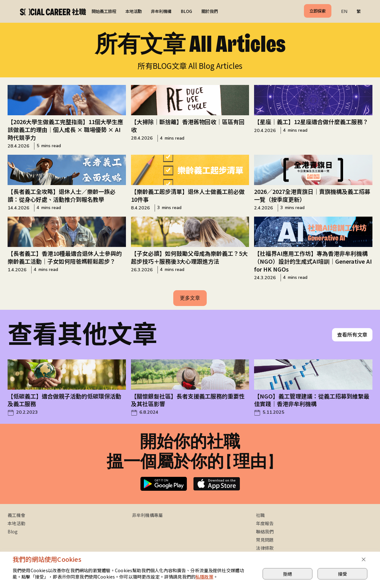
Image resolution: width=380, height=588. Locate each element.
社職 (260, 515)
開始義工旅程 (104, 11)
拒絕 (288, 574)
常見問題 (265, 540)
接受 (342, 574)
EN (344, 11)
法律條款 (265, 548)
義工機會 (16, 515)
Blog (13, 531)
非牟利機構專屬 (147, 515)
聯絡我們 (265, 531)
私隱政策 (204, 577)
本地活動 (134, 11)
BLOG (187, 11)
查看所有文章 (352, 335)
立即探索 (318, 11)
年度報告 (265, 523)
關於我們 (210, 11)
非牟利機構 (161, 11)
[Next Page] (190, 298)
